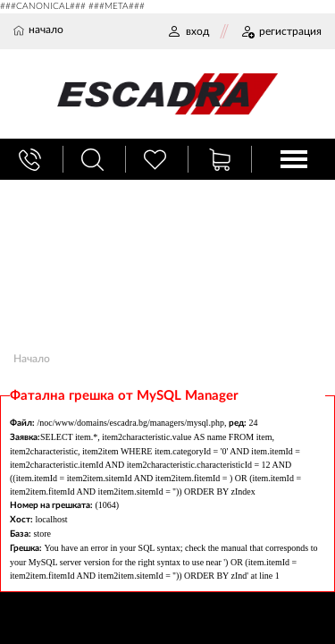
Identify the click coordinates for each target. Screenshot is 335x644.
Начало (32, 359)
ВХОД (188, 31)
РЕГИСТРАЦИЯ (281, 31)
